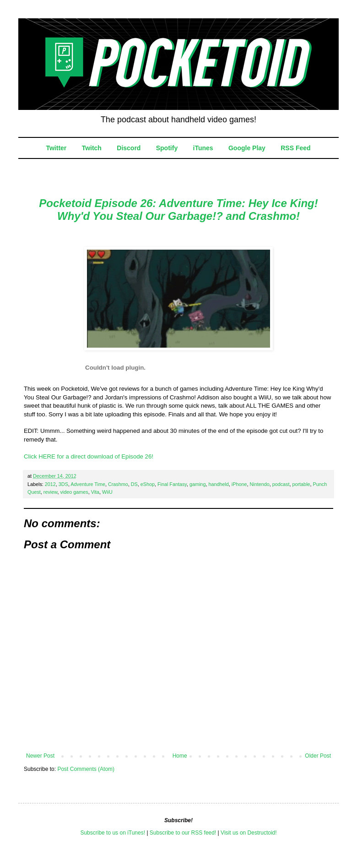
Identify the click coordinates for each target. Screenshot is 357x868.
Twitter (56, 148)
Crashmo (118, 484)
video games (74, 492)
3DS (63, 484)
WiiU (107, 492)
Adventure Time (88, 484)
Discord (129, 148)
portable (301, 484)
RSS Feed (295, 148)
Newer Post (40, 756)
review (51, 492)
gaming (197, 484)
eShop (148, 484)
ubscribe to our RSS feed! (185, 833)
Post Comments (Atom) (86, 769)
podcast (281, 484)
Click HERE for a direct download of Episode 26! (89, 456)
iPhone (239, 484)
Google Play (247, 148)
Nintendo (259, 484)
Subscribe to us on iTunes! (113, 833)
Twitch (92, 148)
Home (180, 756)
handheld (218, 484)
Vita (95, 492)
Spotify (167, 148)
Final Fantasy (172, 484)
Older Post (318, 756)
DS (134, 484)
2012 (50, 484)
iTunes (203, 148)
